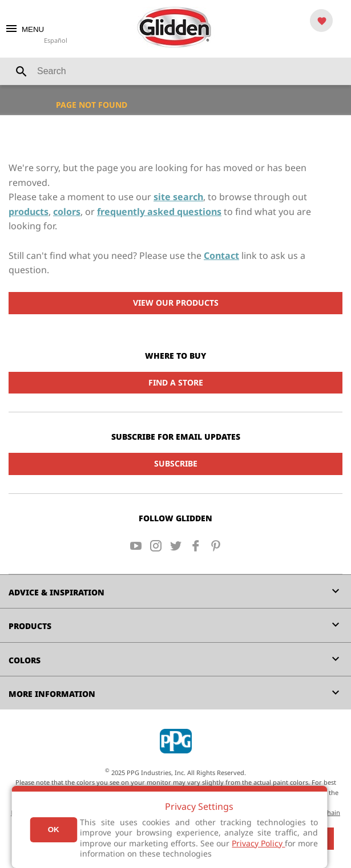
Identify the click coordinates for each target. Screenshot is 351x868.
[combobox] (175, 71)
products (29, 212)
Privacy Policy (258, 843)
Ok (54, 830)
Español (56, 40)
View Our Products (176, 303)
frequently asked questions (159, 212)
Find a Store (176, 382)
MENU (24, 29)
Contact (221, 255)
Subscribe (176, 463)
